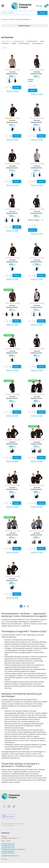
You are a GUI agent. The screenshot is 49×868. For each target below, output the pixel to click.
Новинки (14, 43)
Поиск (42, 13)
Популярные (5, 43)
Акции (42, 41)
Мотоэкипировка (23, 19)
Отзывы (16, 70)
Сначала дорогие (37, 43)
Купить (17, 87)
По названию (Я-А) (32, 41)
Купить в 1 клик (12, 91)
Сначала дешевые (24, 43)
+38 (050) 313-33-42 (8, 844)
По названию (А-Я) (19, 41)
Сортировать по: (7, 41)
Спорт (12, 19)
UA (41, 6)
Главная (5, 19)
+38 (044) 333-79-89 (8, 846)
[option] (9, 80)
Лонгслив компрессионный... (12, 73)
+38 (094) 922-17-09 (8, 847)
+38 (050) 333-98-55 (8, 851)
